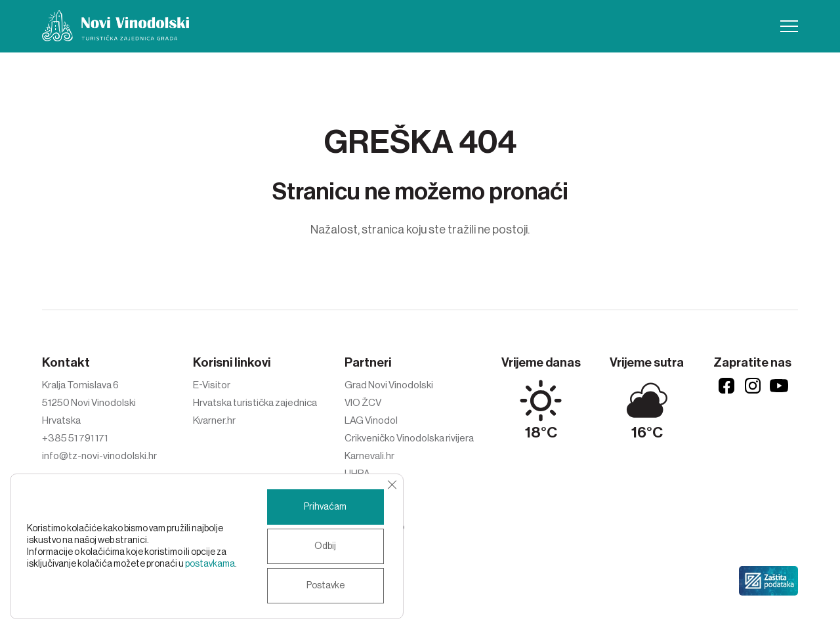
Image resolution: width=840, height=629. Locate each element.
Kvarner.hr (214, 420)
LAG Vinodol (371, 420)
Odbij (325, 546)
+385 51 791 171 (75, 438)
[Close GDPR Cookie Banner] (392, 485)
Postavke (325, 586)
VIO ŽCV (363, 403)
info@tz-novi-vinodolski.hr (99, 456)
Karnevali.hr (369, 456)
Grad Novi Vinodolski (389, 385)
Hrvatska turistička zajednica (255, 403)
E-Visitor (212, 385)
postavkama (210, 564)
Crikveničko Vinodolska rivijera (409, 438)
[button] (789, 26)
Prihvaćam (325, 507)
